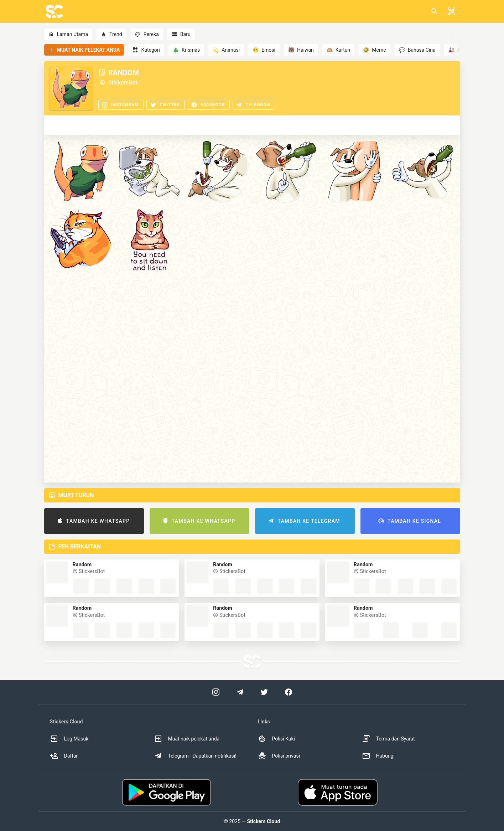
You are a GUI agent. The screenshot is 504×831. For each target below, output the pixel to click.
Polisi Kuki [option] (276, 739)
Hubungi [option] (378, 756)
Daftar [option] (64, 756)
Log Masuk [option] (69, 739)
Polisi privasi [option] (279, 756)
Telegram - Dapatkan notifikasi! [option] (195, 756)
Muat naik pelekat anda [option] (187, 739)
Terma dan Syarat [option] (388, 739)
